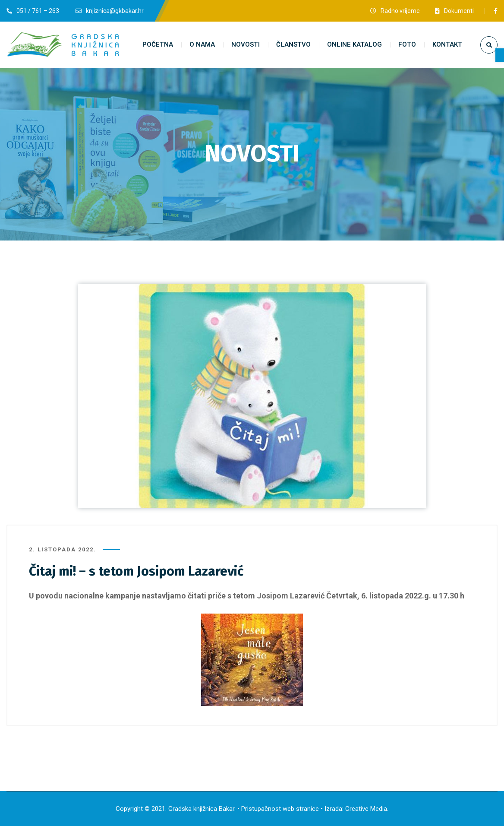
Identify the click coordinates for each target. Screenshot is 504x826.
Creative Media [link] (366, 809)
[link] (500, 55)
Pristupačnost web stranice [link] (280, 809)
